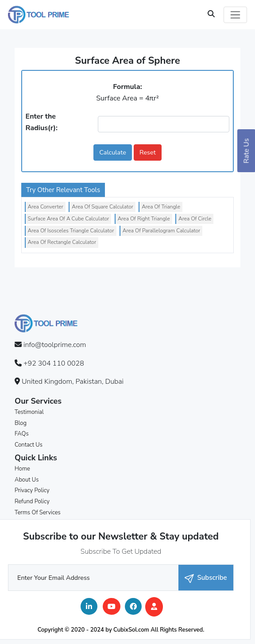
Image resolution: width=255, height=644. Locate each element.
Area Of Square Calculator (102, 207)
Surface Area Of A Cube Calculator (69, 219)
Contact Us (29, 445)
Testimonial (29, 412)
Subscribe (206, 578)
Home (22, 469)
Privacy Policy (32, 490)
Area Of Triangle (161, 207)
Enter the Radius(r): (42, 122)
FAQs (22, 434)
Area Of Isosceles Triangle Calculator (71, 231)
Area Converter (46, 207)
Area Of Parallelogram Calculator (161, 231)
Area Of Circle (195, 219)
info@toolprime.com (55, 345)
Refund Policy (32, 501)
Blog (21, 423)
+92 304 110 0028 (54, 363)
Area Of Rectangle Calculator (62, 242)
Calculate (113, 152)
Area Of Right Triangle (144, 219)
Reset (148, 152)
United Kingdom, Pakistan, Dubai (73, 382)
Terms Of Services (38, 513)
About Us (27, 480)
